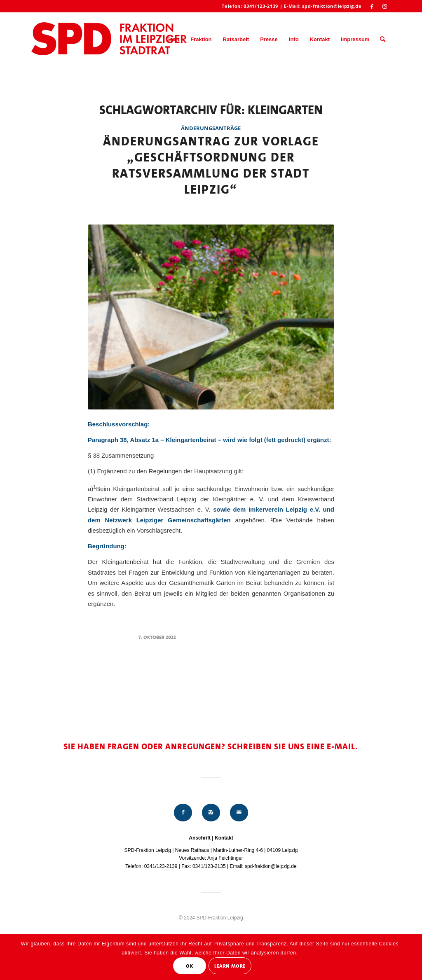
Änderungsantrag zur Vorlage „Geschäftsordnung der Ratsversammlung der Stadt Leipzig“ (211, 166)
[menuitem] (173, 40)
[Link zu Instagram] (384, 6)
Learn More (230, 966)
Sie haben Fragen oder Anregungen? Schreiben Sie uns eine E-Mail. (211, 746)
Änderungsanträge (211, 128)
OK (189, 966)
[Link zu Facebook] (372, 6)
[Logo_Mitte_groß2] (110, 40)
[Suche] (383, 40)
